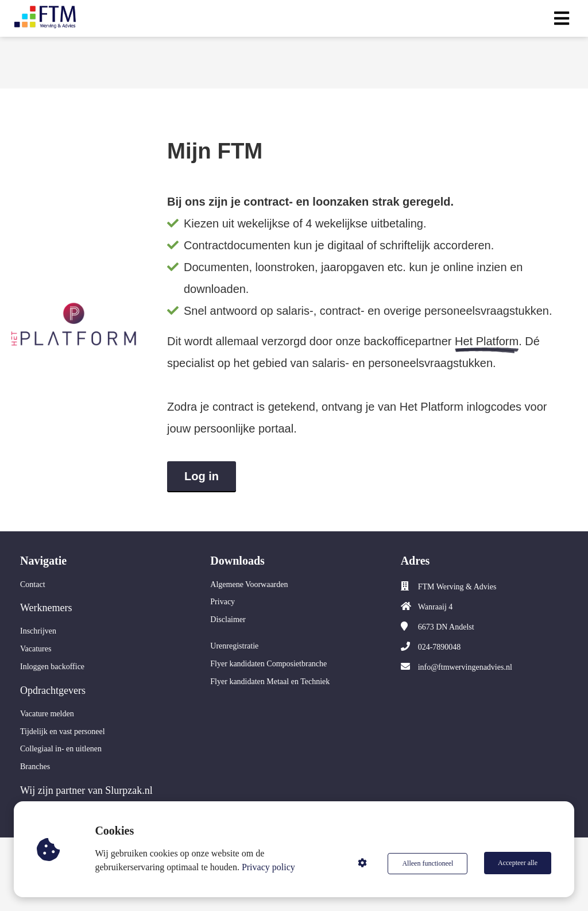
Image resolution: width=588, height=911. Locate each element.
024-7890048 (440, 647)
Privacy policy (270, 867)
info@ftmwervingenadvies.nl (465, 667)
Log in (202, 476)
